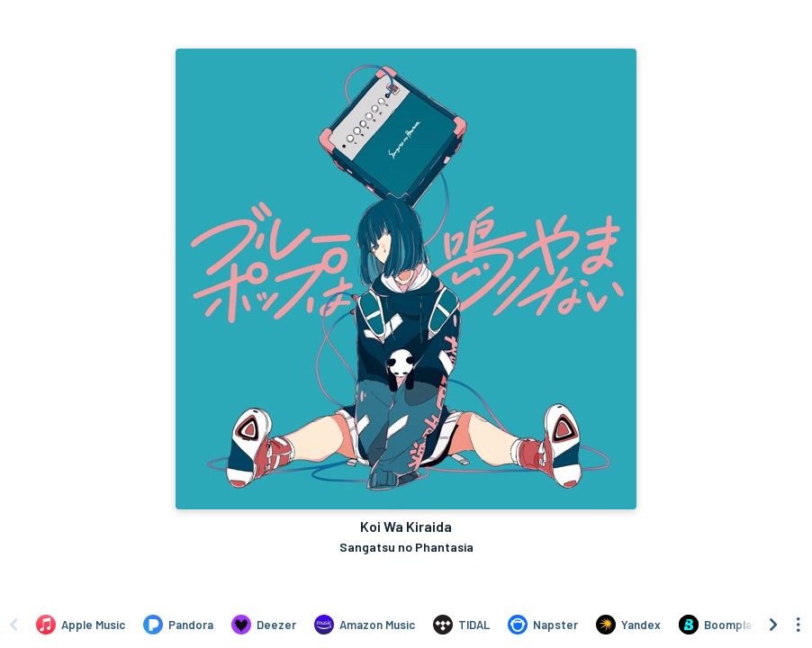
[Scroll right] (773, 625)
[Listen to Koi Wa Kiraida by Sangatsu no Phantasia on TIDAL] (461, 625)
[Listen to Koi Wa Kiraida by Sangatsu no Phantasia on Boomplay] (718, 625)
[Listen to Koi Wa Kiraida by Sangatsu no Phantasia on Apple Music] (81, 625)
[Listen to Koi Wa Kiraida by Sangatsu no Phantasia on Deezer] (264, 625)
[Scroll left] (14, 625)
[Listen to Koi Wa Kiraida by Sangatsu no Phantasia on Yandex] (628, 625)
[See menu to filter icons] (798, 625)
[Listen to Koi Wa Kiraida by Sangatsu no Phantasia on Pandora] (178, 625)
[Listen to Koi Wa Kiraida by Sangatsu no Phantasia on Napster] (543, 625)
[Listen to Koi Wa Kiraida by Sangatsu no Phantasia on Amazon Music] (365, 625)
